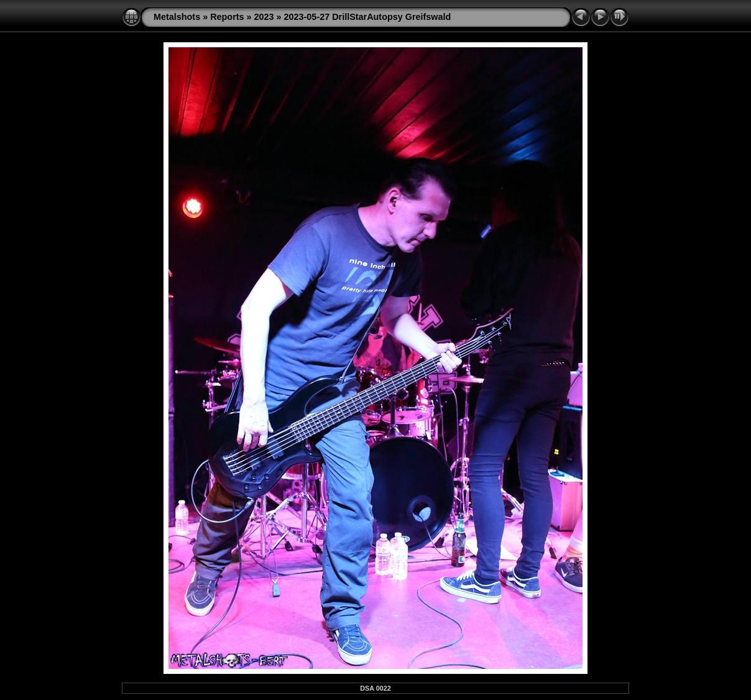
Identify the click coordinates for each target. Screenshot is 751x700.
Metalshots (177, 17)
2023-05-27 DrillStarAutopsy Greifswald (368, 17)
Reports (227, 17)
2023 (264, 17)
